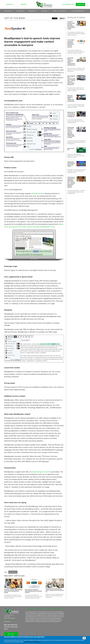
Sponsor (48, 609)
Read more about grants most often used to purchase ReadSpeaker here (34, 225)
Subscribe (80, 4)
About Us (31, 609)
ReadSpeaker (13, 572)
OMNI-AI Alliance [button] (60, 11)
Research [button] (32, 11)
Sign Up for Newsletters (11, 635)
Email (62, 18)
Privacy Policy (58, 609)
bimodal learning (38, 193)
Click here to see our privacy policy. (32, 642)
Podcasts (20, 11)
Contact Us (40, 609)
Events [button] (45, 11)
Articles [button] (8, 11)
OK (84, 638)
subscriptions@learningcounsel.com (10, 620)
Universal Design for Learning (40, 472)
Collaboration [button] (78, 11)
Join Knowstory (68, 4)
